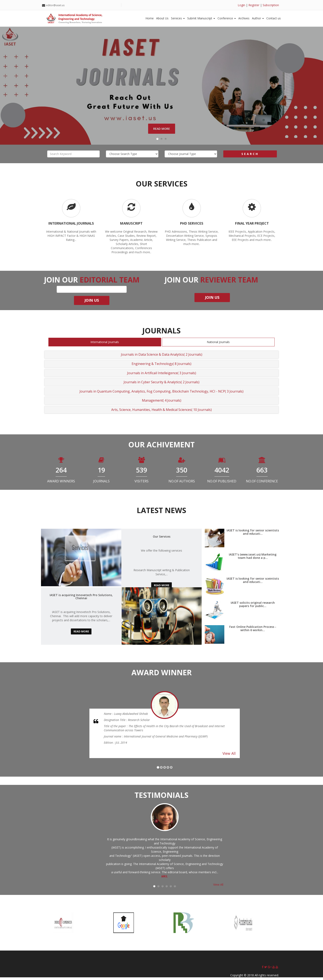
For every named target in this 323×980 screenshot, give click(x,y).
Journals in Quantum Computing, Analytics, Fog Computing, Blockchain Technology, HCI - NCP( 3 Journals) (161, 394)
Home (150, 18)
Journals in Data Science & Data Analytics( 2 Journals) (162, 357)
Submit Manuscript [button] (201, 18)
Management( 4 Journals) (162, 403)
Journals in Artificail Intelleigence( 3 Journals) (162, 375)
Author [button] (258, 18)
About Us (162, 18)
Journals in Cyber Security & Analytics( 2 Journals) (161, 385)
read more (161, 588)
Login (241, 5)
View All (229, 756)
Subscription (271, 5)
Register (254, 5)
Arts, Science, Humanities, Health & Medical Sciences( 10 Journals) (161, 412)
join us (92, 303)
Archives (244, 18)
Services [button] (178, 18)
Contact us (274, 18)
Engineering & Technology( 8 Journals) (161, 366)
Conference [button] (227, 18)
